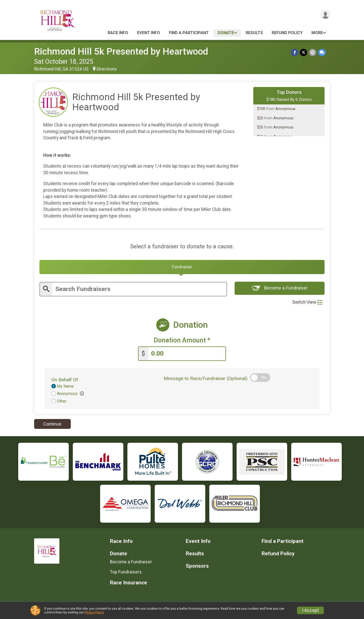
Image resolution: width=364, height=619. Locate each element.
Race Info (118, 33)
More (317, 33)
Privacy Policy (94, 612)
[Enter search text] (139, 290)
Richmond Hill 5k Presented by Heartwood (121, 51)
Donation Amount (182, 341)
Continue (52, 425)
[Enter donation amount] (187, 355)
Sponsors (197, 567)
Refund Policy (287, 33)
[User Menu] (325, 15)
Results (254, 33)
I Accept (310, 610)
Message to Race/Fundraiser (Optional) (206, 379)
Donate (226, 33)
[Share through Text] (322, 52)
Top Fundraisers (126, 573)
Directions (107, 69)
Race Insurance (129, 583)
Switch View (307, 303)
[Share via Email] (313, 52)
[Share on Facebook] (295, 52)
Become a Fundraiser (280, 290)
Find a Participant (189, 33)
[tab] (182, 268)
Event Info (149, 33)
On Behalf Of (65, 380)
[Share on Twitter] (304, 52)
